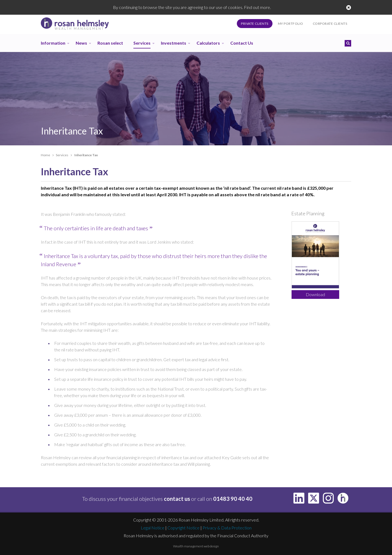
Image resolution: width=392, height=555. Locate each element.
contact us (177, 499)
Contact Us (242, 43)
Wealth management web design (196, 546)
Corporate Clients (330, 24)
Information (53, 43)
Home (45, 155)
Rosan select (110, 43)
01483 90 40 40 (233, 499)
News (81, 43)
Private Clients (255, 24)
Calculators (208, 43)
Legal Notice (153, 528)
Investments (174, 43)
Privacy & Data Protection (227, 528)
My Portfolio (291, 24)
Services (142, 43)
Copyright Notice (183, 528)
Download (315, 294)
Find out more (257, 7)
